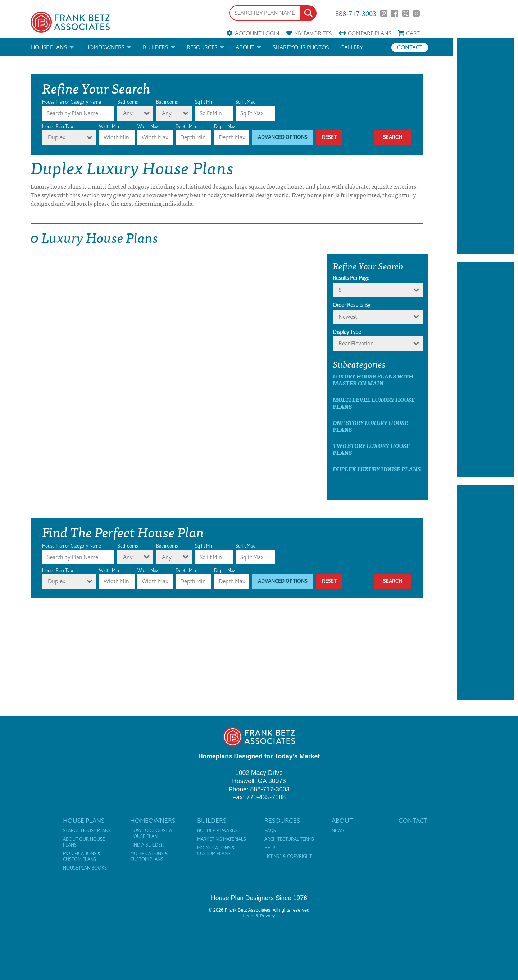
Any (128, 113)
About (245, 47)
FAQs (270, 831)
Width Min (109, 126)
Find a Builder (147, 845)
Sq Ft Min (204, 102)
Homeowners (105, 47)
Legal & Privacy (259, 916)
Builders (155, 47)
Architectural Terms (289, 839)
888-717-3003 (356, 13)
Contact (410, 47)
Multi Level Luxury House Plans (374, 403)
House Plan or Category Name (72, 102)
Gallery (352, 47)
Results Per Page (351, 278)
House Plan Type (58, 126)
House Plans (49, 47)
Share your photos (301, 47)
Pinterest (384, 13)
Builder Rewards (217, 831)
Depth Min (186, 126)
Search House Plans (87, 831)
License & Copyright (288, 857)
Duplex (57, 137)
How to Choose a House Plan (151, 834)
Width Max (148, 126)
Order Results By (351, 305)
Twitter (406, 13)
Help (270, 848)
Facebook (394, 13)
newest (348, 317)
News (338, 831)
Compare (370, 33)
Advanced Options (283, 137)
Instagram (416, 13)
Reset (329, 137)
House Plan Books (85, 868)
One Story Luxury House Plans (370, 426)
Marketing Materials (222, 839)
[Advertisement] (486, 146)
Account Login (257, 33)
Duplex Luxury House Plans (377, 469)
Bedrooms (128, 102)
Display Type (347, 332)
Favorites (313, 33)
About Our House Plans (84, 842)
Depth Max (225, 126)
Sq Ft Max (245, 102)
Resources (202, 47)
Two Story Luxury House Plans (371, 449)
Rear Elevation (356, 343)
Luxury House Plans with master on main (373, 380)
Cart (413, 33)
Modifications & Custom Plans (82, 857)
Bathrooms (167, 102)
